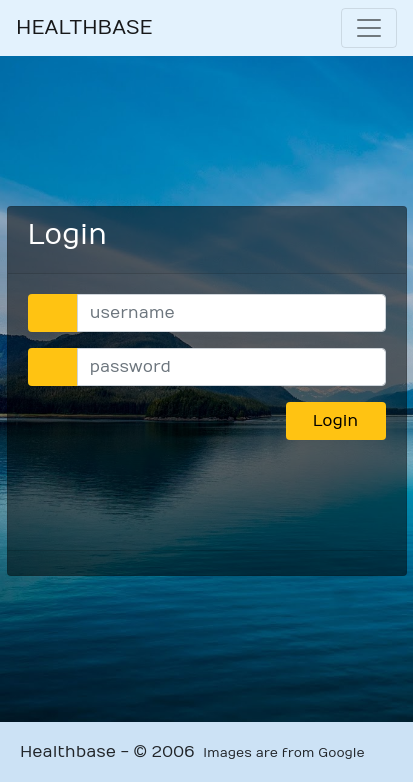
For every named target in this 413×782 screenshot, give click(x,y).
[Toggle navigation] (369, 28)
